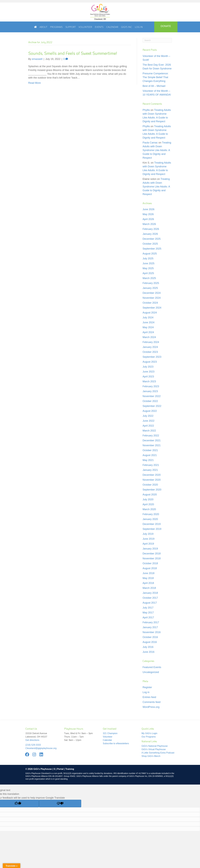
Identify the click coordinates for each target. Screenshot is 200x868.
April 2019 (148, 544)
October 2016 (150, 637)
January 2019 (150, 549)
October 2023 (150, 352)
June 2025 (148, 263)
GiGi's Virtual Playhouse (154, 749)
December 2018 (152, 554)
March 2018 (149, 588)
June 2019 (148, 539)
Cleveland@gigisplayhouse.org (41, 748)
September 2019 (152, 529)
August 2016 (150, 642)
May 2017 (148, 613)
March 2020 (149, 509)
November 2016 (152, 632)
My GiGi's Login (149, 733)
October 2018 (150, 563)
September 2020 (152, 490)
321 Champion (110, 733)
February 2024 (151, 342)
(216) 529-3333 (33, 745)
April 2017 (148, 617)
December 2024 (152, 293)
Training (70, 769)
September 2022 (152, 406)
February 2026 (151, 229)
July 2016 (148, 647)
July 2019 (148, 534)
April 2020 (148, 504)
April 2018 (148, 583)
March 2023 (149, 381)
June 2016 (148, 652)
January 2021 (150, 470)
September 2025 (152, 249)
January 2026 (150, 234)
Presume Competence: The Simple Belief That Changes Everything (156, 77)
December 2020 (152, 475)
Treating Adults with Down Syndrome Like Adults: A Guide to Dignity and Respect (157, 150)
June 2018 (148, 573)
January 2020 (150, 519)
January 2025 (150, 288)
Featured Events (152, 667)
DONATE (166, 26)
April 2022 (148, 426)
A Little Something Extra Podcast (158, 753)
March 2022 (149, 431)
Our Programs (149, 737)
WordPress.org (151, 707)
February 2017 (151, 622)
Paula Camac (150, 143)
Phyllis (146, 110)
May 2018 (148, 578)
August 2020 (150, 495)
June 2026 (148, 209)
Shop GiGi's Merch (151, 756)
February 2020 (151, 514)
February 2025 (151, 283)
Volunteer (108, 737)
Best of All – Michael (154, 86)
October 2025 (150, 244)
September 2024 (152, 308)
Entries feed (149, 697)
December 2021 (152, 440)
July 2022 (148, 416)
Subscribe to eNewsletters (116, 743)
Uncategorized (151, 672)
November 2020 (152, 480)
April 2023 (148, 377)
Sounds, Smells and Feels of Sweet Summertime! (73, 53)
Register (147, 687)
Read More (35, 83)
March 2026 (149, 224)
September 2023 (152, 357)
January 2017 (150, 627)
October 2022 (150, 401)
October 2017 (150, 598)
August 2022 (150, 411)
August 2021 (150, 455)
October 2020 (150, 485)
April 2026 (148, 219)
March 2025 (149, 278)
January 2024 (150, 347)
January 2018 (150, 593)
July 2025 (148, 259)
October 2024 (150, 303)
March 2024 (149, 337)
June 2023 (148, 372)
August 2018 (150, 568)
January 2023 (150, 391)
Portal (60, 769)
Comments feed (152, 702)
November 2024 (152, 298)
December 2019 (152, 524)
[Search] (157, 40)
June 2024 (148, 322)
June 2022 (148, 421)
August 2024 (150, 313)
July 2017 (148, 608)
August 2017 (150, 603)
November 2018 (152, 558)
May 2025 (148, 268)
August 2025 (150, 254)
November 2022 (152, 396)
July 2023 (148, 367)
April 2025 (148, 273)
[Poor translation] (60, 804)
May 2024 (148, 327)
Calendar (107, 740)
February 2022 (151, 436)
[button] (27, 755)
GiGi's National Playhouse (155, 746)
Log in (146, 692)
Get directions (32, 740)
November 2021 (152, 445)
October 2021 (150, 450)
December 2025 (152, 239)
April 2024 (148, 332)
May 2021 (148, 460)
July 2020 (148, 499)
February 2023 (151, 386)
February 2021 (151, 465)
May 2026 (148, 214)
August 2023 (150, 362)
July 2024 (148, 318)
